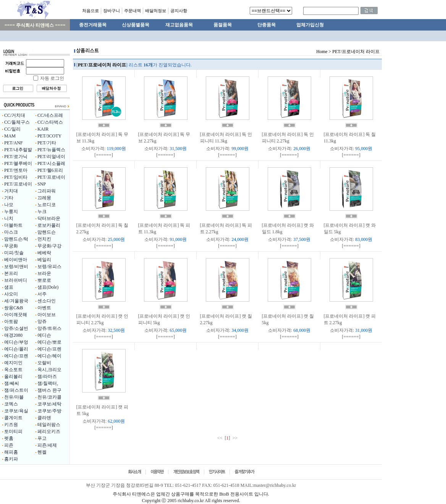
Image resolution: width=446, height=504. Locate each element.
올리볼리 (13, 376)
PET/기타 (47, 143)
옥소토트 (13, 370)
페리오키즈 (49, 431)
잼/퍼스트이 (16, 390)
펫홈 (9, 438)
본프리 (11, 273)
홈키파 (11, 459)
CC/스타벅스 (50, 122)
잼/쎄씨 (12, 383)
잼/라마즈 (47, 376)
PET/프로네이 (51, 177)
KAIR (43, 129)
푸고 (42, 438)
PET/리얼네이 (51, 157)
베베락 (44, 253)
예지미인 (13, 363)
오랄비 (44, 363)
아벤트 (44, 308)
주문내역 (133, 11)
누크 (42, 212)
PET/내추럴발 (18, 150)
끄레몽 (44, 198)
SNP (42, 184)
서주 (42, 294)
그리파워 (47, 191)
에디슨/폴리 (16, 349)
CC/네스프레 (50, 115)
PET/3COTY (49, 136)
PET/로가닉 (16, 157)
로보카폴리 (49, 225)
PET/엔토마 (16, 170)
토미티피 (13, 431)
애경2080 (13, 335)
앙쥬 (42, 321)
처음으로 (90, 11)
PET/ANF (14, 143)
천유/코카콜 (49, 397)
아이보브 (47, 315)
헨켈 (42, 452)
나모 (9, 205)
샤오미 (11, 294)
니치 (9, 218)
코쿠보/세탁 (49, 404)
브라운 (44, 273)
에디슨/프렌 (49, 349)
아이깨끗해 (16, 315)
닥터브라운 (49, 218)
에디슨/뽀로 (49, 342)
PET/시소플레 (51, 163)
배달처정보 (156, 11)
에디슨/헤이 (49, 356)
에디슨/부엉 (16, 342)
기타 (9, 198)
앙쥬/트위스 (49, 328)
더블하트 (13, 225)
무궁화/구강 (49, 246)
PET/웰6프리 (50, 170)
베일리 (44, 260)
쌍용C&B (14, 308)
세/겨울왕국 (16, 301)
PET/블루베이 (18, 163)
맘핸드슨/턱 (16, 239)
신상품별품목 (136, 25)
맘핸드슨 (47, 232)
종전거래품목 (93, 25)
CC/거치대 (15, 115)
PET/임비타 (16, 177)
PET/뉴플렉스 (51, 150)
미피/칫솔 (14, 253)
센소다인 (47, 301)
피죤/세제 (47, 445)
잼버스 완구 (49, 390)
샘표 (9, 287)
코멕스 (11, 404)
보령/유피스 (49, 267)
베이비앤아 (16, 260)
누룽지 (11, 212)
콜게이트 (13, 418)
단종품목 (267, 25)
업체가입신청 (310, 25)
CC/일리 (12, 129)
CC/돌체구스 (17, 122)
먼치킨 (44, 239)
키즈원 (11, 425)
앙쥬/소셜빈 (16, 328)
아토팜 (11, 321)
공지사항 (179, 11)
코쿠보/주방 (49, 411)
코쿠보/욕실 (16, 411)
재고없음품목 (179, 25)
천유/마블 (14, 397)
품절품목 (223, 25)
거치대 (11, 191)
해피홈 (11, 452)
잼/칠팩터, (48, 383)
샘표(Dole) (48, 287)
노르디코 (47, 205)
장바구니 (112, 11)
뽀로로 (44, 280)
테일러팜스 (49, 425)
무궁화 (11, 246)
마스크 (11, 232)
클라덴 (44, 418)
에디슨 (44, 335)
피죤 (9, 445)
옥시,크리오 (49, 370)
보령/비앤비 (16, 267)
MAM (10, 136)
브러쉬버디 (16, 280)
